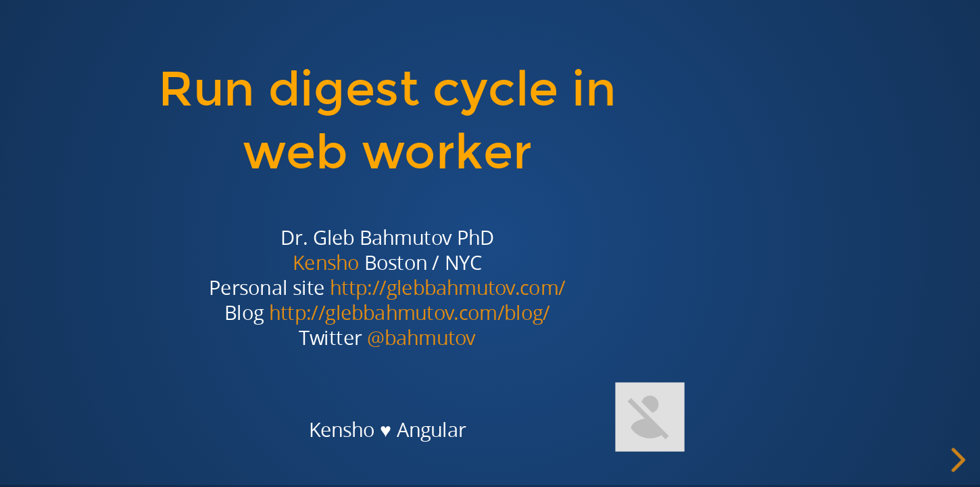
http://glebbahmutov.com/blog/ (410, 313)
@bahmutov (421, 338)
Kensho (326, 263)
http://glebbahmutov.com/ (448, 288)
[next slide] (960, 460)
